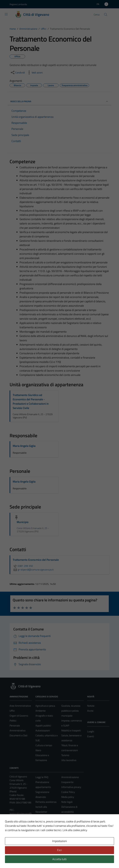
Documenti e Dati (19, 735)
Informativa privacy (71, 787)
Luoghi (91, 731)
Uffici (12, 711)
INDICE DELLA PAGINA (59, 101)
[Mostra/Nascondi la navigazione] (6, 14)
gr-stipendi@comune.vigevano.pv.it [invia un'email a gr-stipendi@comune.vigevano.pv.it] (33, 570)
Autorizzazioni (43, 730)
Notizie (91, 706)
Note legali (67, 802)
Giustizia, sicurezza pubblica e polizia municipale (71, 711)
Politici (13, 721)
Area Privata (16, 840)
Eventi (91, 736)
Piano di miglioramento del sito (71, 822)
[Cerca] (106, 15)
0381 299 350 (23, 566)
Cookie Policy (68, 792)
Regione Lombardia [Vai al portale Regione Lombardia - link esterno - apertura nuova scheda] (18, 4)
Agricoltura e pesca (45, 706)
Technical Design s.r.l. (31, 859)
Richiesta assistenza (46, 802)
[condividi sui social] (18, 72)
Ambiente (41, 711)
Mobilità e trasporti (71, 730)
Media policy (68, 797)
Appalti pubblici (43, 725)
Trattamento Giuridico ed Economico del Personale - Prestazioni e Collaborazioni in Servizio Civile (31, 401)
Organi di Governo (19, 716)
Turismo (65, 755)
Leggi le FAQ (42, 777)
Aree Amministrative (20, 706)
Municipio (23, 522)
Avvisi (90, 711)
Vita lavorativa (69, 760)
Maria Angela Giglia (24, 446)
